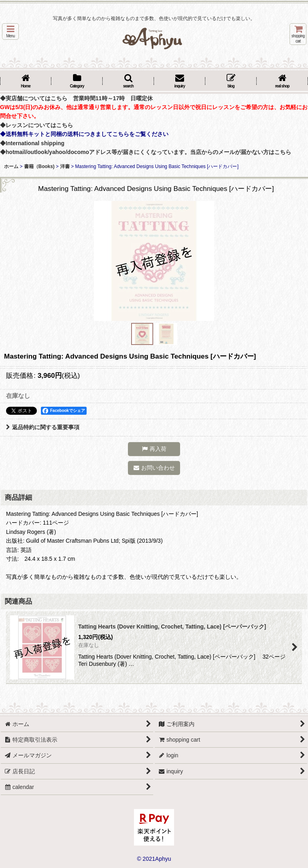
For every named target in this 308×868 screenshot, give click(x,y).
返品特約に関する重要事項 (43, 427)
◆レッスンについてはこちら (36, 125)
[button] (10, 31)
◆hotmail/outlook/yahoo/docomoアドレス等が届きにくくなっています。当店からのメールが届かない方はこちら (146, 152)
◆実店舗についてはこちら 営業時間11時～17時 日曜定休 (76, 98)
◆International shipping (32, 143)
